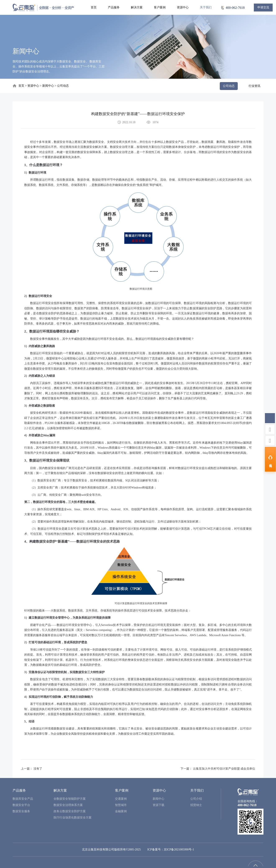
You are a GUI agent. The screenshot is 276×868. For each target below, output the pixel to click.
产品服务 (114, 7)
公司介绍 (196, 799)
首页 (94, 7)
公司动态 (63, 86)
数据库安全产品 (23, 799)
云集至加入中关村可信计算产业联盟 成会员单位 (224, 769)
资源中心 (183, 7)
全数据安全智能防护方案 (70, 799)
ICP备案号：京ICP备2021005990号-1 (171, 850)
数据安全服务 (21, 811)
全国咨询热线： (248, 801)
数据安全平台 (21, 805)
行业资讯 (254, 86)
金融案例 (121, 811)
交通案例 (121, 799)
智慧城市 (121, 805)
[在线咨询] (270, 459)
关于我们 (206, 7)
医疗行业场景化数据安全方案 (73, 818)
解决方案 (137, 7)
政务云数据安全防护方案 (70, 811)
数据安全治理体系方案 (68, 805)
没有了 (38, 769)
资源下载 (158, 805)
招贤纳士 (196, 805)
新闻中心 (49, 86)
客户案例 (160, 7)
